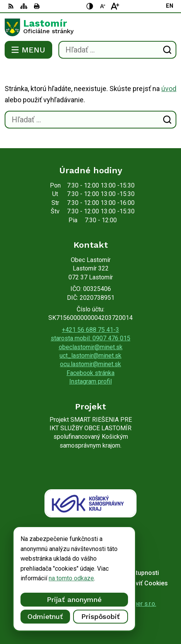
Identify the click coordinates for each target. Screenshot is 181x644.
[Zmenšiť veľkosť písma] (102, 6)
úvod (169, 89)
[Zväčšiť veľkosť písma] (115, 6)
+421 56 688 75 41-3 (90, 330)
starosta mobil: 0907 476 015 (90, 338)
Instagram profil (90, 381)
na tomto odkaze (71, 578)
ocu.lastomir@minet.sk (90, 364)
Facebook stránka (90, 373)
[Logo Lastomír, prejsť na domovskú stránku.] (90, 27)
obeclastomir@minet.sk (91, 347)
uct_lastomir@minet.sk (90, 356)
